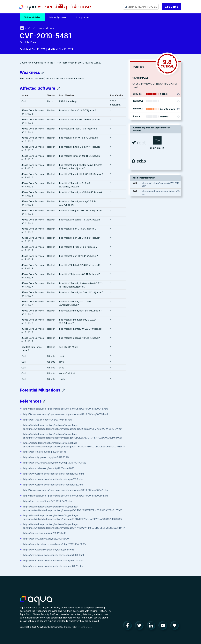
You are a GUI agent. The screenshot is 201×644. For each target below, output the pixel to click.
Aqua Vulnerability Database (55, 7)
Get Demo (172, 7)
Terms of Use (85, 630)
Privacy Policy (71, 630)
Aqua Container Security (36, 604)
